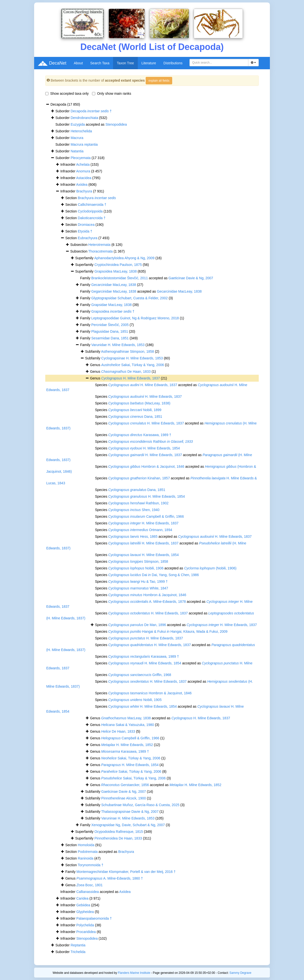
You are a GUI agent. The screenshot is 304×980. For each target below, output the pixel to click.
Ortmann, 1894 (140, 530)
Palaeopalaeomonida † (94, 918)
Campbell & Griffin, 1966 (146, 516)
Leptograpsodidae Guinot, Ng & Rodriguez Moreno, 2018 (135, 318)
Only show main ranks (112, 93)
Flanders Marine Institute (134, 973)
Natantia (77, 151)
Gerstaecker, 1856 (125, 785)
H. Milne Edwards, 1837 (130, 378)
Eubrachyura (88, 238)
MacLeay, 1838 (126, 718)
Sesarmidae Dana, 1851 (110, 338)
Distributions (173, 63)
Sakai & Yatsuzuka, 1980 (128, 725)
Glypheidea (85, 912)
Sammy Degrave (241, 973)
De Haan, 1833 (126, 372)
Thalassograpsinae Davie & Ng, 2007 (130, 812)
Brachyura (84, 191)
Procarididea (86, 932)
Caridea (82, 898)
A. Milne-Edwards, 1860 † (110, 878)
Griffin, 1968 (140, 675)
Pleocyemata (81, 158)
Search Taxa (100, 63)
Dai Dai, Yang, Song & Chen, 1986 (154, 575)
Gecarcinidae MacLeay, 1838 (114, 285)
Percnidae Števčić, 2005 (110, 325)
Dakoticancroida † (92, 218)
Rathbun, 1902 (139, 503)
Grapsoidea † (113, 311)
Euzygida (78, 124)
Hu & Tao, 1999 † (138, 582)
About (78, 63)
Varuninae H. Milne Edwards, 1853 (128, 818)
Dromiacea (86, 225)
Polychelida (85, 925)
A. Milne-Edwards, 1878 (147, 602)
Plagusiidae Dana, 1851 (110, 331)
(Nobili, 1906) (210, 568)
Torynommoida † (91, 865)
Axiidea (82, 185)
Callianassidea (88, 892)
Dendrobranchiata (84, 118)
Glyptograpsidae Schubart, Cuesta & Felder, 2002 (129, 298)
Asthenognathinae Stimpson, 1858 (128, 351)
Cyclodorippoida (90, 211)
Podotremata (88, 852)
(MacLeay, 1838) (139, 403)
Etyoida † (85, 231)
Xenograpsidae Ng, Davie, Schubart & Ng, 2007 (128, 825)
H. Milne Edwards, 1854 (144, 448)
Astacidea (84, 178)
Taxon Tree (125, 63)
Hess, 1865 (133, 537)
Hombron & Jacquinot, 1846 (146, 467)
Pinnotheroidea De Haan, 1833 (118, 838)
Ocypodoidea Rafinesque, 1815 (119, 832)
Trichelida (78, 952)
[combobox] (219, 63)
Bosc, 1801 (90, 885)
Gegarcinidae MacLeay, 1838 (114, 291)
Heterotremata (99, 245)
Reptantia (78, 945)
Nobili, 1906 (136, 568)
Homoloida (86, 845)
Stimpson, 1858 (138, 561)
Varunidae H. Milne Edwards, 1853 (118, 345)
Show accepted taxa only (67, 93)
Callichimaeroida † (92, 205)
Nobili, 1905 (135, 700)
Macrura (77, 138)
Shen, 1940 (134, 510)
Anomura (83, 171)
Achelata (83, 164)
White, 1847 (138, 588)
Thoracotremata (101, 251)
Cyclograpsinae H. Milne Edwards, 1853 (132, 358)
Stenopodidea (116, 124)
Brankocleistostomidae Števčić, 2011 (120, 278)
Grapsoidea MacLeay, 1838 (116, 271)
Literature (149, 63)
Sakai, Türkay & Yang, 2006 (133, 365)
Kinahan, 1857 (139, 478)
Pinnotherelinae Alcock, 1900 (124, 798)
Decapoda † (91, 111)
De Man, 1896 (137, 625)
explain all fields (159, 81)
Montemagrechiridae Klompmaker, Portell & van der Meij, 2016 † (126, 872)
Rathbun (151, 442)
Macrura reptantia (84, 144)
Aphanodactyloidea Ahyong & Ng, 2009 (124, 258)
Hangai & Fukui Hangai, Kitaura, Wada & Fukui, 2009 (168, 631)
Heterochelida (81, 131)
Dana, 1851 (135, 417)
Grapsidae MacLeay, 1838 (111, 305)
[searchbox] (220, 63)
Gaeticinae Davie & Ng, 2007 (191, 278)
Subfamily (93, 358)
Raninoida (86, 858)
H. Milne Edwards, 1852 (127, 745)
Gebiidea (83, 905)
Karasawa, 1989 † (140, 435)
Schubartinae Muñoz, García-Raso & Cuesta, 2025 (140, 805)
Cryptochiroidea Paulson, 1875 (118, 265)
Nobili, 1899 (135, 410)
